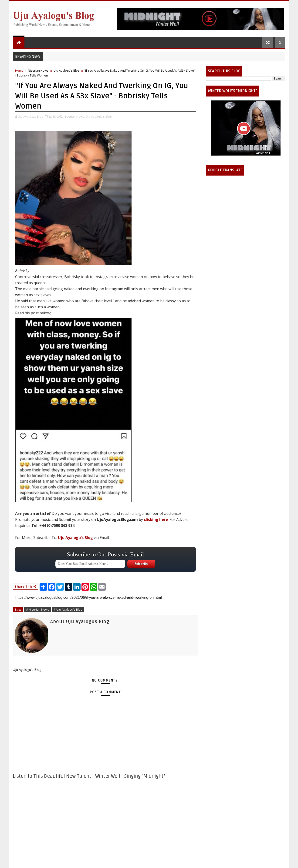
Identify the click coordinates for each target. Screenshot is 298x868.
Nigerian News (38, 70)
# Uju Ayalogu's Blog (68, 609)
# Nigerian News (38, 609)
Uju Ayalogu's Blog (66, 70)
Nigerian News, (74, 116)
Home (19, 70)
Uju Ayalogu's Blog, (99, 116)
